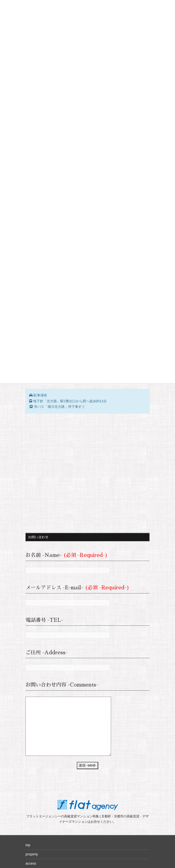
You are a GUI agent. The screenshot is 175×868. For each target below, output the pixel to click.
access (31, 786)
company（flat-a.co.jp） (44, 804)
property (32, 776)
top (28, 767)
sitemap (31, 795)
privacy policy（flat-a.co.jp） (47, 813)
